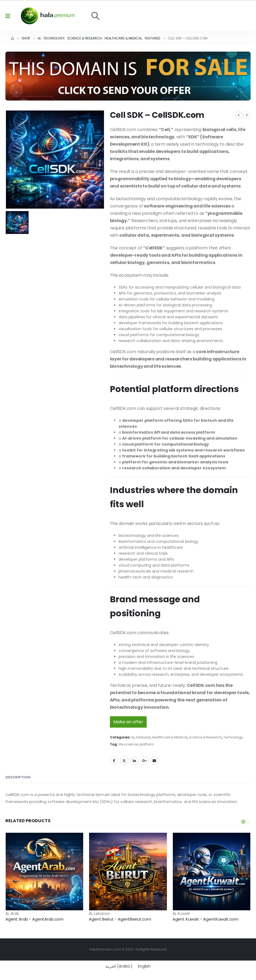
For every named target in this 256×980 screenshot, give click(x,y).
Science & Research (205, 737)
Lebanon (102, 914)
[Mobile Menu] (10, 16)
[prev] (239, 115)
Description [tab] (18, 777)
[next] (247, 115)
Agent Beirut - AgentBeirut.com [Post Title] (120, 919)
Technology (233, 737)
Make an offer (128, 722)
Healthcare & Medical (170, 737)
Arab (15, 914)
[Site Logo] (48, 16)
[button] (95, 16)
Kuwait (184, 914)
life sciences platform (136, 744)
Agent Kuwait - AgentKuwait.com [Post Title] (206, 919)
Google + (144, 761)
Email (154, 761)
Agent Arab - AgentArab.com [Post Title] (34, 919)
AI (133, 737)
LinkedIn (134, 761)
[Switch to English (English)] (144, 966)
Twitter (124, 761)
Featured (143, 737)
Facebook (114, 761)
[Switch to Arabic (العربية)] (119, 966)
